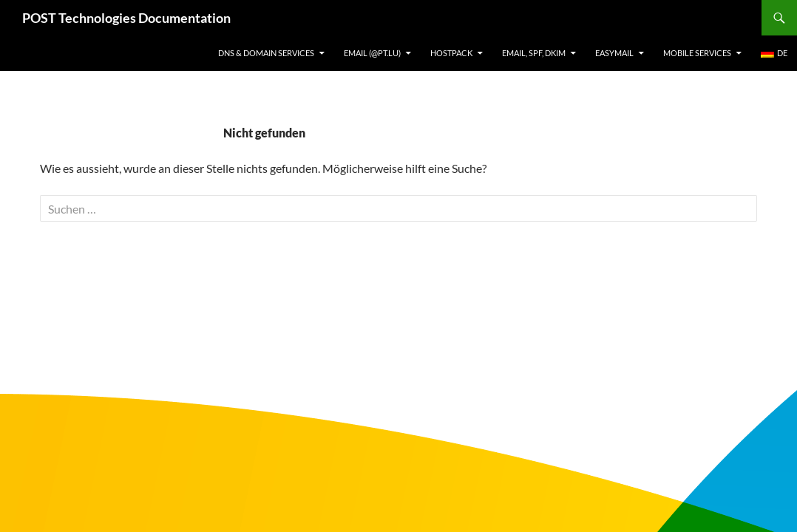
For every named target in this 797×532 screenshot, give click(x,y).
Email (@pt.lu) (372, 53)
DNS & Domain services (266, 53)
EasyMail (614, 53)
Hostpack (451, 53)
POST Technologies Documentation (126, 18)
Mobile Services (697, 53)
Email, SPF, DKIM (534, 53)
